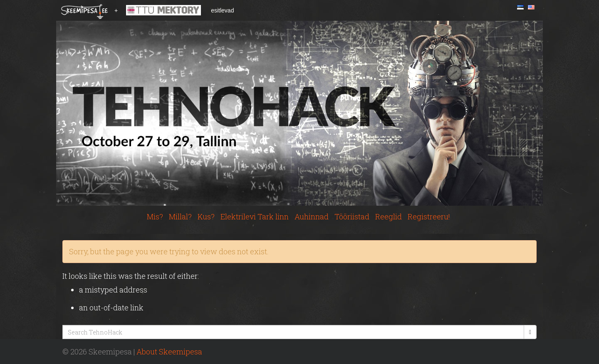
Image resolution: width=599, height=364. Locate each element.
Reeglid (389, 216)
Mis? (155, 216)
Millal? (180, 216)
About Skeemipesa (169, 352)
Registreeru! (429, 216)
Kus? (206, 216)
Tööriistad (352, 216)
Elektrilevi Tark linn (255, 216)
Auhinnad (312, 216)
